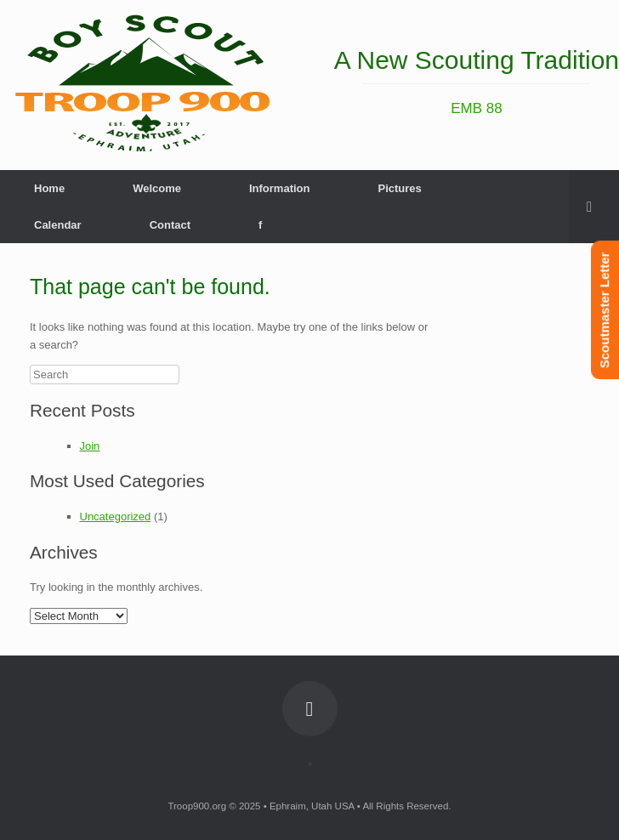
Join (90, 446)
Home (49, 188)
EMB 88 (476, 108)
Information (280, 188)
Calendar (58, 225)
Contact (170, 225)
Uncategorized (116, 516)
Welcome (157, 188)
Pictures (399, 188)
